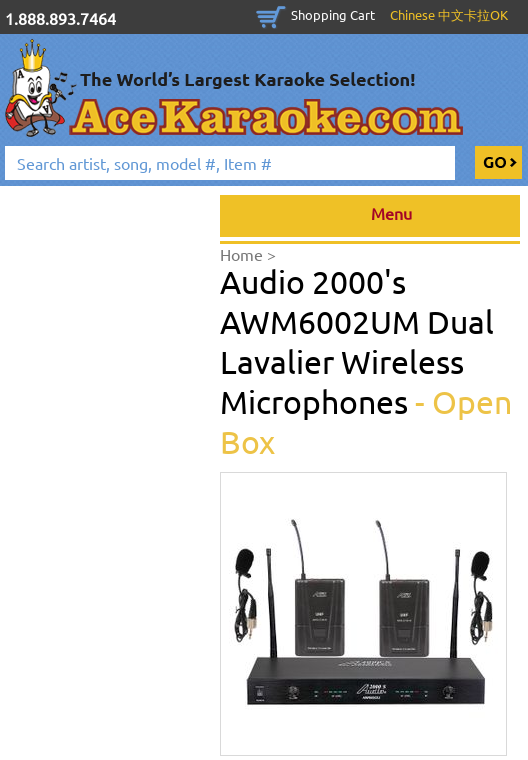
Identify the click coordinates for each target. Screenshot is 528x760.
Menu (370, 216)
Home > (248, 254)
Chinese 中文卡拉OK (449, 14)
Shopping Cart (333, 14)
